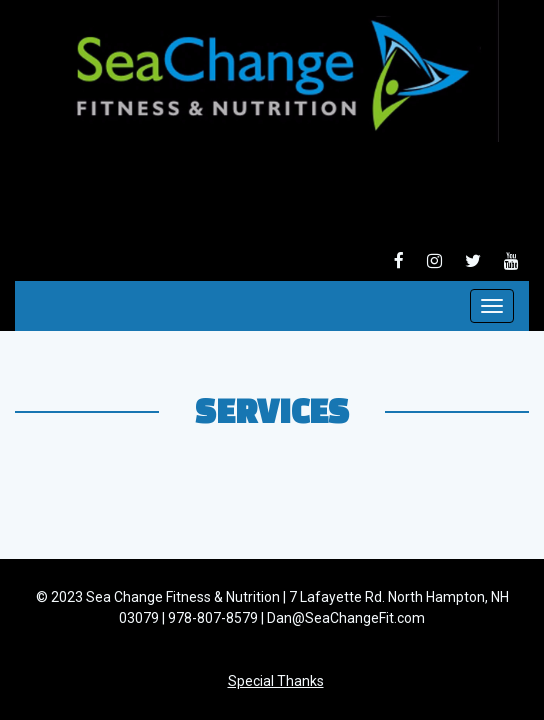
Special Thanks (276, 681)
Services (272, 410)
